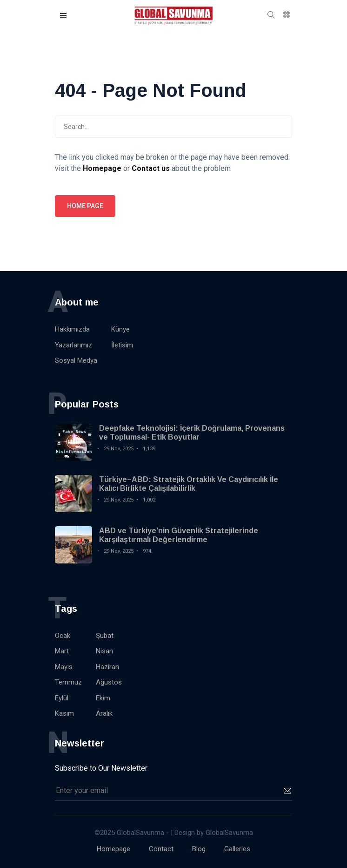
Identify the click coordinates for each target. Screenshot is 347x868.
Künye (120, 329)
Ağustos (109, 682)
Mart (62, 651)
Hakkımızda (72, 329)
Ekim (103, 698)
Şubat (105, 636)
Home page (85, 206)
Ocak (63, 636)
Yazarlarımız (73, 345)
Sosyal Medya (76, 360)
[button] (64, 16)
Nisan (104, 651)
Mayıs (64, 667)
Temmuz (68, 682)
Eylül (62, 698)
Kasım (64, 713)
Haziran (107, 667)
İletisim (122, 345)
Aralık (104, 713)
